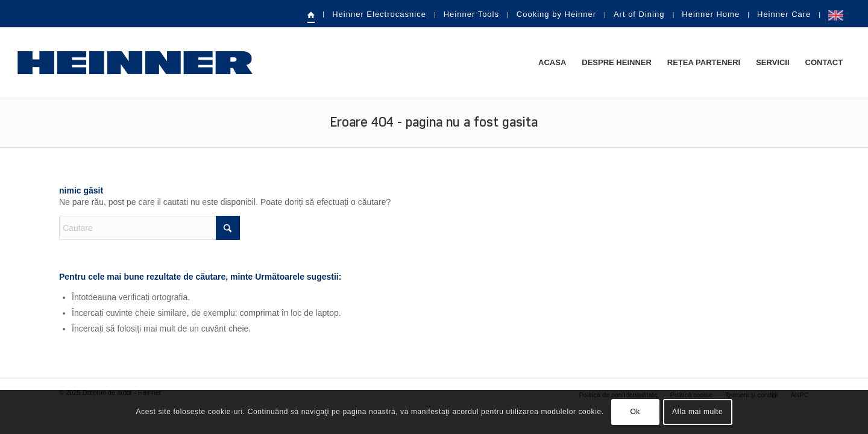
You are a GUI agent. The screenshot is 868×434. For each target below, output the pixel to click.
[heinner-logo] (135, 63)
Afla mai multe (697, 412)
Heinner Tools (471, 14)
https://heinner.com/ (835, 15)
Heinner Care (784, 14)
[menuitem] (312, 14)
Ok (635, 412)
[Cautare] (149, 228)
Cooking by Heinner (556, 14)
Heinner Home (711, 14)
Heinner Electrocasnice (379, 14)
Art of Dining (639, 14)
